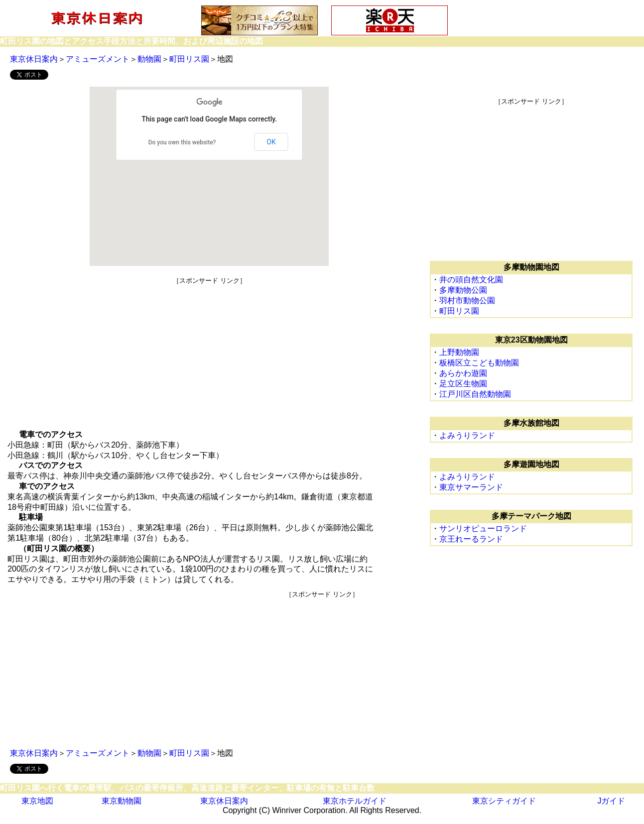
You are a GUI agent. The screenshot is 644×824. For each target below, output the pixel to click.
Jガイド (611, 801)
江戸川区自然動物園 (475, 394)
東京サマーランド (471, 487)
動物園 (149, 59)
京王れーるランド (471, 539)
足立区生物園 (463, 384)
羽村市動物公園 (467, 300)
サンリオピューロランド (483, 529)
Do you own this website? (182, 142)
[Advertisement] (209, 355)
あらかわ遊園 (463, 373)
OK (271, 142)
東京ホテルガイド (355, 801)
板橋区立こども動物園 (479, 363)
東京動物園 (122, 801)
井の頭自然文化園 (471, 280)
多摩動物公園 (463, 290)
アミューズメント (98, 59)
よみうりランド (467, 435)
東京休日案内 (34, 59)
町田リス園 (189, 59)
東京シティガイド (504, 801)
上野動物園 (459, 352)
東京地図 (37, 801)
